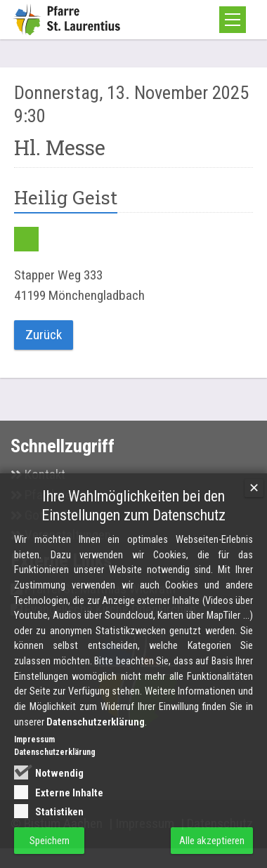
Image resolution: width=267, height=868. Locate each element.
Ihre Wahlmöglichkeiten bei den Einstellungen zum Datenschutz (133, 518)
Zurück (44, 335)
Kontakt (45, 474)
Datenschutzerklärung (96, 734)
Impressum (34, 752)
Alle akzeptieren (212, 853)
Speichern (50, 853)
